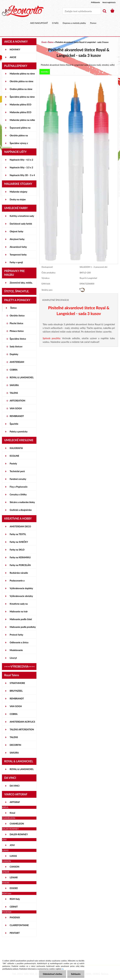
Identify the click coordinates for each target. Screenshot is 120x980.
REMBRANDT (17, 416)
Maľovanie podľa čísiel (21, 619)
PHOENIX (15, 917)
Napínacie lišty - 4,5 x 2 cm (21, 161)
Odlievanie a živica (19, 642)
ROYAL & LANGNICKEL (22, 377)
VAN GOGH (16, 408)
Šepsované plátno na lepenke (20, 129)
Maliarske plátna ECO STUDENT (20, 106)
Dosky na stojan (18, 199)
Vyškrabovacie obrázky (21, 596)
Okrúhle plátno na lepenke (19, 137)
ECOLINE (14, 456)
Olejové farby (16, 231)
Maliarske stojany (19, 192)
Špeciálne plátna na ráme (22, 97)
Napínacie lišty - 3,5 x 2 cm (21, 169)
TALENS (14, 393)
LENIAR (14, 877)
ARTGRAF (15, 802)
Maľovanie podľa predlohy (23, 627)
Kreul (12, 813)
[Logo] (23, 11)
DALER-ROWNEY (19, 834)
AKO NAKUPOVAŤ (39, 23)
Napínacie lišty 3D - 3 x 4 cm (22, 176)
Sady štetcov (16, 346)
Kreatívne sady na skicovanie (19, 605)
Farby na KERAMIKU (20, 557)
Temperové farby (18, 255)
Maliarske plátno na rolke (22, 120)
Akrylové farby (17, 239)
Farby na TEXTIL (18, 534)
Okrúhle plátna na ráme (21, 81)
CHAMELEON (17, 824)
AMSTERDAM (17, 362)
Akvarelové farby (18, 247)
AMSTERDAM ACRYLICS (22, 722)
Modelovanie (16, 650)
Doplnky (14, 354)
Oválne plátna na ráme (21, 89)
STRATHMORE (17, 683)
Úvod (44, 42)
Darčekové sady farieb (21, 224)
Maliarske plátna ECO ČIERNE (20, 113)
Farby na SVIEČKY (19, 542)
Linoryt (13, 658)
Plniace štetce (17, 331)
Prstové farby (16, 635)
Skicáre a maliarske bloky (22, 502)
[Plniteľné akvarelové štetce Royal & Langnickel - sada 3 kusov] (79, 77)
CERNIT (14, 907)
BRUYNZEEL (16, 691)
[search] (104, 11)
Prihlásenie (95, 2)
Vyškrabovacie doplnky (21, 588)
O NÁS (55, 23)
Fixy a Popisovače (19, 487)
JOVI (12, 845)
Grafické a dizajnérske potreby (21, 511)
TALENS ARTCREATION (22, 729)
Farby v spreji (16, 262)
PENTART (15, 933)
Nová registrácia (109, 2)
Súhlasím (76, 974)
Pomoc (93, 23)
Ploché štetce (16, 323)
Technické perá (17, 471)
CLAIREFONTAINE (19, 925)
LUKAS (13, 856)
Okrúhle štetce (17, 315)
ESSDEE (14, 888)
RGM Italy (15, 899)
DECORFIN (15, 745)
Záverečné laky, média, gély (21, 284)
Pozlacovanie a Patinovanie (17, 582)
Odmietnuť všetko (52, 974)
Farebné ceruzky (18, 479)
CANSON (15, 867)
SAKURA (14, 385)
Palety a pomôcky (19, 431)
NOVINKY (15, 49)
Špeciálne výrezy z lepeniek (19, 144)
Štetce (13, 308)
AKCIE (13, 57)
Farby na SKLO (17, 550)
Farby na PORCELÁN (20, 565)
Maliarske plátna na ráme (22, 74)
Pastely (13, 463)
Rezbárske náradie (19, 573)
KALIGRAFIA (16, 448)
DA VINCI (15, 786)
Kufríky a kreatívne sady (22, 216)
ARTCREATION (17, 401)
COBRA (14, 370)
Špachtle (14, 424)
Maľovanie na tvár (19, 611)
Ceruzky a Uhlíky (18, 494)
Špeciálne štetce (18, 339)
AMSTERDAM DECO (20, 526)
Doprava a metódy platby (74, 23)
